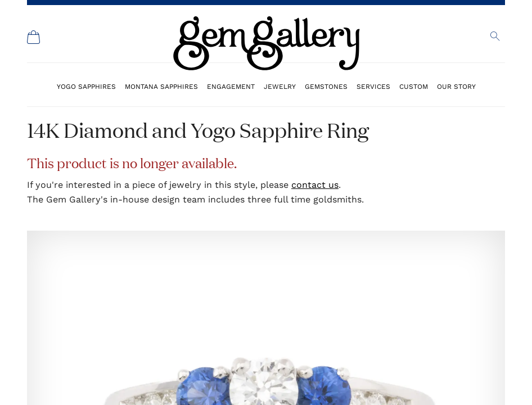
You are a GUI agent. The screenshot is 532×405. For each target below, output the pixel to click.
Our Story (456, 86)
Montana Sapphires (161, 86)
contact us (315, 185)
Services (373, 86)
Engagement (231, 86)
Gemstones (326, 86)
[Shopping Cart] (34, 37)
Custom (414, 86)
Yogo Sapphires (86, 86)
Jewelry (280, 86)
